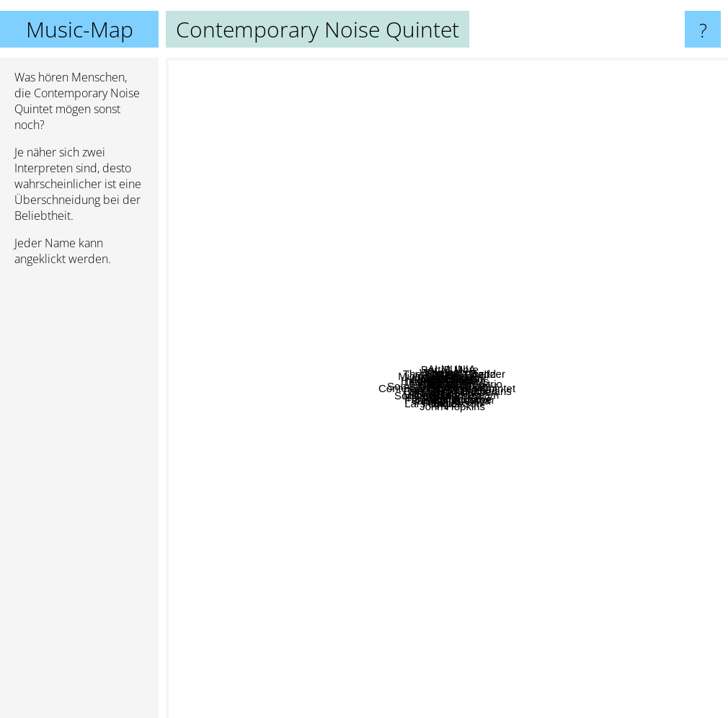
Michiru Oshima (283, 164)
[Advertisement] (79, 498)
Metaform (539, 421)
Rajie (333, 519)
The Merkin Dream (507, 495)
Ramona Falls (279, 450)
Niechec (352, 271)
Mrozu (301, 435)
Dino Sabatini (503, 232)
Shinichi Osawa (482, 549)
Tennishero (552, 354)
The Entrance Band (501, 103)
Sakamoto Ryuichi (591, 389)
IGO (363, 455)
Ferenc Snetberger (518, 609)
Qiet (569, 584)
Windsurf (348, 160)
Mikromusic (358, 480)
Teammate (631, 384)
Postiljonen (283, 497)
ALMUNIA (501, 312)
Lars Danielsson (450, 585)
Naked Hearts (402, 313)
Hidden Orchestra (369, 222)
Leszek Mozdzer (553, 331)
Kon (294, 377)
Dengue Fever (318, 217)
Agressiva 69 (424, 337)
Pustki (289, 275)
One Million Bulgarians (515, 439)
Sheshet (387, 232)
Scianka (434, 434)
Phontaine (306, 547)
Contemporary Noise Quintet (447, 388)
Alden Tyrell (618, 134)
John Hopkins (499, 628)
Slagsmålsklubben (602, 486)
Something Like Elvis (437, 359)
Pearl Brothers (565, 255)
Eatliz (413, 514)
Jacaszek (524, 269)
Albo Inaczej (589, 374)
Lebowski (321, 385)
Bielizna (494, 413)
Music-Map (80, 29)
